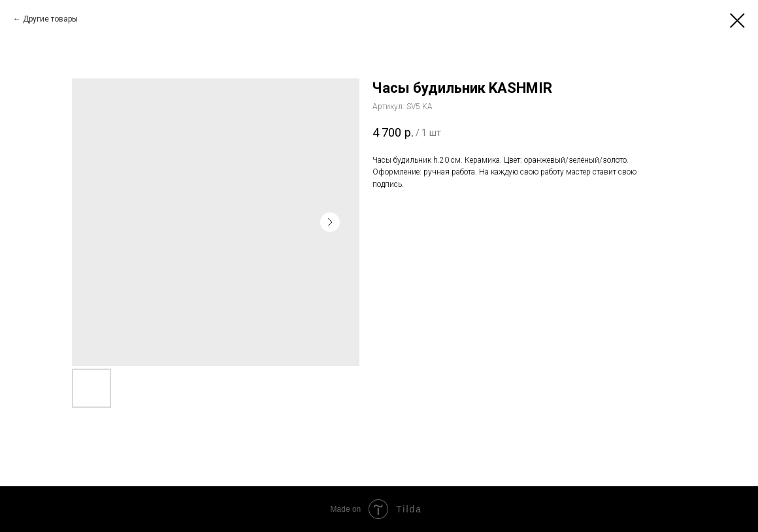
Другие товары (50, 19)
